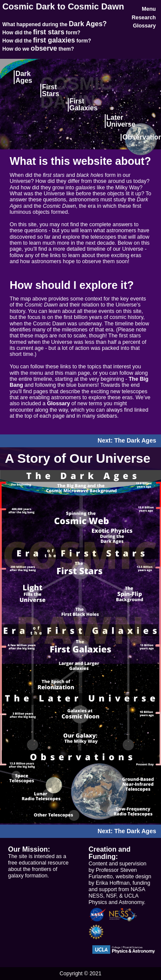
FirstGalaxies (84, 105)
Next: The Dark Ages (127, 441)
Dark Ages (24, 77)
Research (144, 18)
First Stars (51, 90)
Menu (149, 9)
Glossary (144, 26)
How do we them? (38, 49)
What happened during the (55, 24)
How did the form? (42, 33)
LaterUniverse (121, 121)
